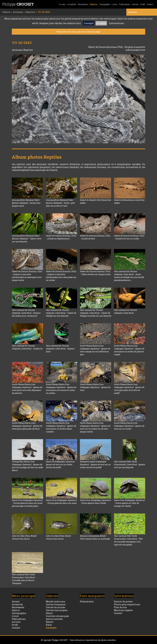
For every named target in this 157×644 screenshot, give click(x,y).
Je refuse (101, 23)
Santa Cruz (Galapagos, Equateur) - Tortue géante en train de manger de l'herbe (129, 503)
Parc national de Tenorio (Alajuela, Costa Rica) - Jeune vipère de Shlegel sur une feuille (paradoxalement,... (129, 276)
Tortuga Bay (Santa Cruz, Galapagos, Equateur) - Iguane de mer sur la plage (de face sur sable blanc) (27, 466)
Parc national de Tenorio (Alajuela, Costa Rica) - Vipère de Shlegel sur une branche (61, 313)
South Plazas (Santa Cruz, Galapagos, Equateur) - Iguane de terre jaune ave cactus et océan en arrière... (61, 389)
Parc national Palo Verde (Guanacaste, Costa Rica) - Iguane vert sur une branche (129, 464)
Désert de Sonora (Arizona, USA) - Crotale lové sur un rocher (129, 237)
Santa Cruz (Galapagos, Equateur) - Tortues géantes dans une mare (61, 502)
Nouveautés (83, 4)
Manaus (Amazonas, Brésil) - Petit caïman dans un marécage (95, 537)
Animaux (17, 50)
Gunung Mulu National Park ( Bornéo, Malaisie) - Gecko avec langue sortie (26, 203)
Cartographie (105, 4)
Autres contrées (54, 619)
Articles (135, 4)
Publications (125, 4)
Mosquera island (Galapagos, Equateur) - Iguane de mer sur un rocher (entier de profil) (95, 464)
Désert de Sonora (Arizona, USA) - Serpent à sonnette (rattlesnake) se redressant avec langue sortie (27, 276)
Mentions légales (123, 610)
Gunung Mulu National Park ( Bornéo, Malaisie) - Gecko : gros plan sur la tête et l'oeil (60, 203)
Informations (117, 23)
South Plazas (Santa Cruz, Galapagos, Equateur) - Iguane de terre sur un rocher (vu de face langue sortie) (95, 427)
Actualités (72, 4)
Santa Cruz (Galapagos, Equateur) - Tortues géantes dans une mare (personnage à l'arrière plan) (27, 503)
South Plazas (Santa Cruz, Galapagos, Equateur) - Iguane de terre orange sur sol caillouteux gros (95, 350)
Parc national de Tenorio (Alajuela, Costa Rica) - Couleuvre (27, 347)
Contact (150, 4)
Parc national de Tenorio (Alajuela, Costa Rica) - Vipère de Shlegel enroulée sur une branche (96, 313)
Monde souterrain (56, 601)
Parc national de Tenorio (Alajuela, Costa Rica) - (125, 311)
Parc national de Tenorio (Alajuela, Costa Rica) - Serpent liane (60, 349)
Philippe (18, 4)
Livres (115, 4)
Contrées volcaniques (57, 616)
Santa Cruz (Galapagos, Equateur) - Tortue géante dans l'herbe (95, 502)
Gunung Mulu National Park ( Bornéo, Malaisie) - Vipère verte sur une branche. (27, 239)
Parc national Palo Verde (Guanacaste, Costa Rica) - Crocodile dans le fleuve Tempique (24, 579)
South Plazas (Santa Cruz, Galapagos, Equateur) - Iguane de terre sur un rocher (129, 426)
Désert (49, 613)
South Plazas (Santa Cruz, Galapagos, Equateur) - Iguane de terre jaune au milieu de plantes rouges (129, 350)
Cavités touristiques (57, 610)
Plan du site (120, 607)
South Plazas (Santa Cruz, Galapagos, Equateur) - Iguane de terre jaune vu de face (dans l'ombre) (61, 427)
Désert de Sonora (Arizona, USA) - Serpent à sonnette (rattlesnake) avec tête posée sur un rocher (61, 276)
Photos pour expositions (127, 604)
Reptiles (28, 50)
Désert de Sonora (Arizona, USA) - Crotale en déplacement (61, 237)
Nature (50, 622)
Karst (49, 625)
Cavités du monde (56, 607)
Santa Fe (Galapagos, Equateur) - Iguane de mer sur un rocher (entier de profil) (61, 464)
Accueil (62, 4)
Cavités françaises (56, 604)
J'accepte (89, 23)
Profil (143, 4)
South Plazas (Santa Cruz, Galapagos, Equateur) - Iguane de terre (95, 387)
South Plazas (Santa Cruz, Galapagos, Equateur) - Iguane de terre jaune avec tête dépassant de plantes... (27, 389)
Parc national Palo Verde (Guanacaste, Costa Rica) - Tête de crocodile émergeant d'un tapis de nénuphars (128, 540)
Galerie (94, 4)
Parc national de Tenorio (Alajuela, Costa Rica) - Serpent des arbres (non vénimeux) (26, 313)
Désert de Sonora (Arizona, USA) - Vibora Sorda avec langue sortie (95, 273)
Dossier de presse (123, 601)
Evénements (87, 601)
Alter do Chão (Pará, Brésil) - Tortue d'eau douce (25, 537)
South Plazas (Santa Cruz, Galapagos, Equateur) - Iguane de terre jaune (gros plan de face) (27, 426)
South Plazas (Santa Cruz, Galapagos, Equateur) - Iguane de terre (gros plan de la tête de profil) (129, 389)
